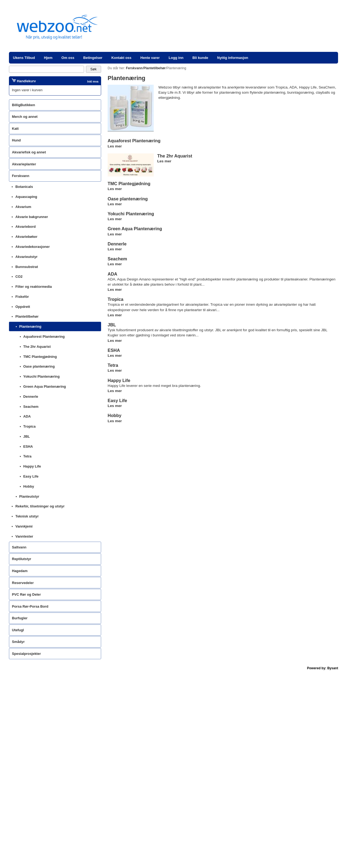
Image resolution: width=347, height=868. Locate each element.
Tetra (113, 365)
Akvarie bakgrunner (32, 217)
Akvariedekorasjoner (33, 247)
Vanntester (24, 536)
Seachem (117, 259)
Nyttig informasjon (233, 58)
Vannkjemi (24, 526)
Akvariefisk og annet (29, 152)
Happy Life (119, 380)
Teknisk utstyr (27, 516)
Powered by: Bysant (323, 668)
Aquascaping (26, 197)
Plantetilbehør (27, 316)
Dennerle (117, 244)
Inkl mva (93, 82)
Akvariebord (26, 227)
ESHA (114, 350)
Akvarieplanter (24, 164)
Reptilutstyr (22, 559)
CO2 (19, 277)
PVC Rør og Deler (26, 594)
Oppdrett (23, 307)
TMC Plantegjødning (129, 184)
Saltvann (19, 547)
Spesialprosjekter (26, 654)
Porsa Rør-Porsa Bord (30, 606)
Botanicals (24, 187)
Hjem (48, 58)
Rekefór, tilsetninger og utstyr (40, 506)
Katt (15, 129)
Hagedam (20, 571)
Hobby (115, 415)
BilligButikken (23, 105)
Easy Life (117, 400)
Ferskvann (21, 176)
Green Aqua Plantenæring (135, 229)
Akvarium (23, 207)
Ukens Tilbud (24, 58)
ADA (112, 274)
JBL (112, 325)
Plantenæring (30, 326)
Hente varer (150, 58)
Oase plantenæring (128, 199)
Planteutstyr (29, 496)
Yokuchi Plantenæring (131, 214)
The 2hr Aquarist (175, 156)
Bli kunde (200, 58)
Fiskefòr (22, 297)
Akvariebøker (26, 237)
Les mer (115, 146)
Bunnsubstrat (27, 267)
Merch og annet (25, 117)
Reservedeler (23, 583)
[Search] (46, 69)
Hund (16, 140)
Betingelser (93, 58)
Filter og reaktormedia (34, 287)
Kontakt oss (121, 58)
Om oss (68, 58)
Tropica (115, 299)
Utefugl (18, 630)
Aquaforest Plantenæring (134, 141)
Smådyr (18, 642)
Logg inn (176, 58)
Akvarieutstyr (27, 257)
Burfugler (20, 618)
